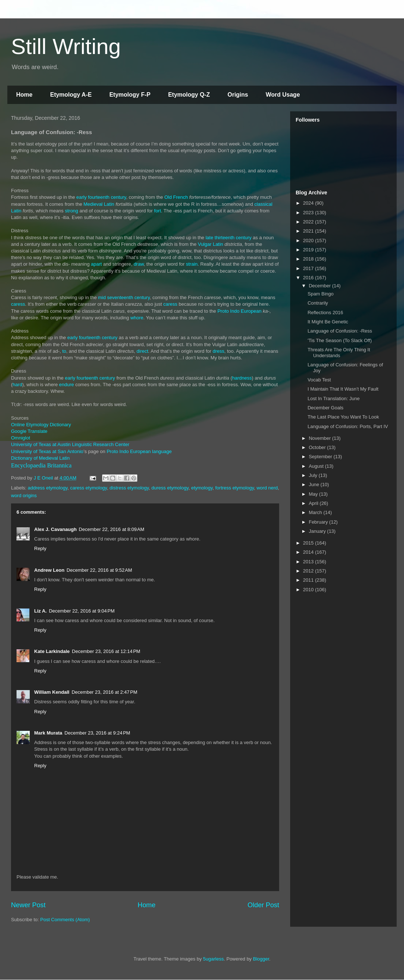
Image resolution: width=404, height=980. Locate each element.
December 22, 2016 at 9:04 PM (82, 611)
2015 (309, 543)
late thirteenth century (229, 238)
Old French (176, 197)
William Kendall (52, 692)
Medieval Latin (99, 204)
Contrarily (318, 303)
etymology (202, 488)
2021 (309, 231)
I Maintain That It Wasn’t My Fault (343, 389)
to (64, 351)
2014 (309, 552)
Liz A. (40, 611)
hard (17, 385)
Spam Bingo (320, 294)
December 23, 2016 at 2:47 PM (104, 692)
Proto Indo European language (139, 451)
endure (66, 385)
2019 (309, 250)
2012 (309, 571)
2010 (309, 590)
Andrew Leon (49, 570)
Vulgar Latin (211, 244)
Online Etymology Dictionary (41, 425)
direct (143, 351)
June (315, 484)
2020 (309, 240)
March (316, 512)
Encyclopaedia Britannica (41, 465)
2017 (309, 268)
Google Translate (29, 431)
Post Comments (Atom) (65, 920)
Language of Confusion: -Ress (340, 331)
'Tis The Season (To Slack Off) (340, 340)
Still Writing (66, 46)
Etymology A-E (71, 95)
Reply (40, 548)
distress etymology (129, 488)
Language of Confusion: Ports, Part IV (348, 426)
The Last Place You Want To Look (343, 417)
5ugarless (213, 959)
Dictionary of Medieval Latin (40, 458)
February (319, 522)
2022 (309, 222)
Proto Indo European (239, 311)
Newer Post (28, 905)
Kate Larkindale (52, 651)
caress (18, 304)
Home (24, 95)
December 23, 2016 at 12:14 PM (106, 651)
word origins (24, 496)
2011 (309, 580)
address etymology (48, 488)
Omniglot (21, 438)
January (318, 531)
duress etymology (170, 488)
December (321, 286)
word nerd (267, 488)
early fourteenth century (101, 197)
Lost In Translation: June (333, 399)
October (318, 447)
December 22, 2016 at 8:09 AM (112, 529)
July (314, 475)
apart (97, 264)
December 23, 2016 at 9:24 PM (98, 733)
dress (219, 351)
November (321, 438)
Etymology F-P (130, 95)
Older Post (263, 905)
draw (139, 264)
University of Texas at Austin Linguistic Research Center (70, 444)
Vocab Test (319, 380)
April (314, 503)
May (314, 494)
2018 (309, 259)
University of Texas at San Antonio (47, 451)
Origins (238, 95)
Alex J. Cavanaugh (55, 529)
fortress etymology (235, 488)
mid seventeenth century (124, 297)
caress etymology (89, 488)
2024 (309, 203)
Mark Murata (48, 733)
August (317, 466)
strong (72, 211)
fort (158, 211)
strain (192, 264)
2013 (309, 562)
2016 (309, 278)
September (321, 457)
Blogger (261, 959)
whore (137, 318)
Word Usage (283, 95)
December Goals (325, 408)
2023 (309, 213)
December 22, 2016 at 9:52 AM (99, 570)
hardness (242, 378)
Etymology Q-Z (189, 95)
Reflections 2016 (325, 313)
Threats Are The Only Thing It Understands (339, 353)
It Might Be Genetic (328, 322)
